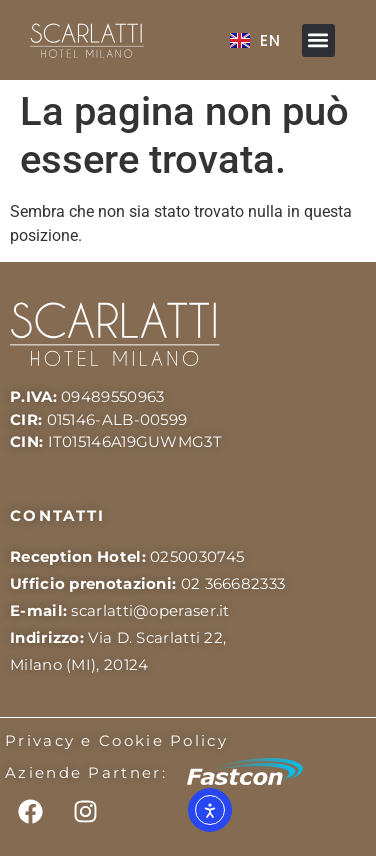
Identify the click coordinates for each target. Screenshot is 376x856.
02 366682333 (233, 583)
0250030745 (197, 556)
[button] (318, 40)
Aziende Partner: (86, 772)
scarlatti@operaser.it (150, 610)
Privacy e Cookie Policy (116, 740)
